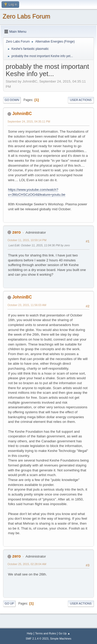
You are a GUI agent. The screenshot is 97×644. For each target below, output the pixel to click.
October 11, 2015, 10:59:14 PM (27, 240)
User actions (81, 100)
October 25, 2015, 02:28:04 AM (27, 564)
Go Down (12, 100)
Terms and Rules (46, 633)
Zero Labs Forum (26, 16)
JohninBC (22, 114)
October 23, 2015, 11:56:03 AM (27, 305)
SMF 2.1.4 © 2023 (37, 639)
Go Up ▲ (64, 633)
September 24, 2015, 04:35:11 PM (29, 121)
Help (30, 633)
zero (16, 232)
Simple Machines (61, 639)
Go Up (9, 604)
